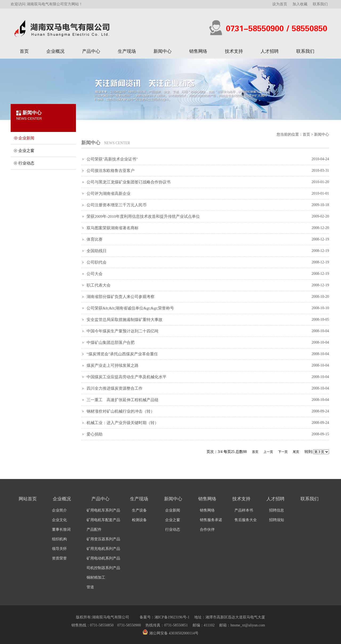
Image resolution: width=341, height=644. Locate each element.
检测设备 (139, 520)
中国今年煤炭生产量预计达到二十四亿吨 (123, 331)
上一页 (268, 452)
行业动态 (26, 163)
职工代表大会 (99, 285)
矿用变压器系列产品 (103, 539)
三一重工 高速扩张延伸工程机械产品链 (123, 400)
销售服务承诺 (211, 520)
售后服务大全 (246, 520)
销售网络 (198, 51)
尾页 (296, 452)
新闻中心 (163, 51)
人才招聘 (270, 51)
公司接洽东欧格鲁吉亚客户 (111, 171)
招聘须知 (277, 520)
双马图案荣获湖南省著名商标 (113, 228)
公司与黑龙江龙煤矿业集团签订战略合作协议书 (129, 182)
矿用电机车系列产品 (103, 510)
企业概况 (55, 51)
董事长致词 (61, 530)
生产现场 (127, 51)
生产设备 (139, 510)
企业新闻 (26, 138)
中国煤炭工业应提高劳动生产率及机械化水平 (127, 377)
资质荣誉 (59, 558)
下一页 (283, 452)
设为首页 (280, 4)
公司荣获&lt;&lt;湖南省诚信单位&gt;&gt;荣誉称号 (130, 308)
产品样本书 (244, 510)
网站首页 (28, 499)
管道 (90, 587)
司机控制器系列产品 (103, 568)
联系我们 (320, 4)
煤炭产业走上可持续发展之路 (113, 365)
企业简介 (59, 510)
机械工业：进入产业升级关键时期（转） (123, 423)
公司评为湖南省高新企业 (109, 194)
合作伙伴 (207, 530)
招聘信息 (277, 510)
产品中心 (91, 51)
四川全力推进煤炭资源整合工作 (115, 388)
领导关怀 (59, 549)
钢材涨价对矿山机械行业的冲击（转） (121, 411)
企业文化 (59, 520)
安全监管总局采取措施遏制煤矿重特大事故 (125, 320)
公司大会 (95, 274)
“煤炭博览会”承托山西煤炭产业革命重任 (122, 354)
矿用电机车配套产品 (103, 520)
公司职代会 (97, 262)
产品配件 (94, 530)
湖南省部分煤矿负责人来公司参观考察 (121, 297)
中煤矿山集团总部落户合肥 (111, 343)
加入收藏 (300, 4)
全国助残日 (97, 251)
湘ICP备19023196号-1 (172, 617)
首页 (24, 51)
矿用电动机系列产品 (103, 558)
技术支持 (234, 51)
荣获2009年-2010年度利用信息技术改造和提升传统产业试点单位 (143, 216)
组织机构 (59, 539)
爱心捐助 (95, 434)
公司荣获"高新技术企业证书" (112, 159)
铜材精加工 (96, 577)
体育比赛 (95, 239)
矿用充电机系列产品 (103, 549)
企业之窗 (26, 151)
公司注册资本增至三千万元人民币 (117, 205)
